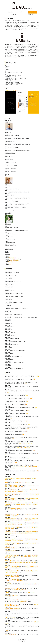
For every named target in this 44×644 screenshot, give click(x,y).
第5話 (23, 562)
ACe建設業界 (8, 584)
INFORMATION (11, 63)
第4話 (19, 562)
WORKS (11, 12)
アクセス (24, 640)
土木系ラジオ (17, 609)
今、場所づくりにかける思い (30, 584)
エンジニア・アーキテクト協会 (12, 514)
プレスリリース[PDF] (27, 443)
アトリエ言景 (12, 259)
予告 (35, 622)
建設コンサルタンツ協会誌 (11, 486)
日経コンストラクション (11, 490)
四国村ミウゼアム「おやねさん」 (23, 482)
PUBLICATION (11, 475)
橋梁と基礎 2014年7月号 (11, 548)
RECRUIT (13, 15)
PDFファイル (31, 593)
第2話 (13, 562)
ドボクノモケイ (24, 601)
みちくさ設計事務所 (15, 260)
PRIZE (8, 373)
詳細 (38, 376)
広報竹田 (7, 593)
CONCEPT (9, 18)
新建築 (7, 482)
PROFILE (33, 12)
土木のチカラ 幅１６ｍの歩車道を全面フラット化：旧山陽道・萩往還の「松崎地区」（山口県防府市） (22, 504)
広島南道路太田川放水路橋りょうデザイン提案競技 (25, 467)
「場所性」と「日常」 (15, 577)
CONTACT (30, 15)
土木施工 (7, 630)
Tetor (11, 264)
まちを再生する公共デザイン (15, 509)
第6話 (26, 562)
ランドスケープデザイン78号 (12, 596)
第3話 (16, 562)
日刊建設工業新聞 (9, 609)
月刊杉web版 (8, 561)
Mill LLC (10, 262)
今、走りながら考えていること (19, 590)
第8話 (32, 562)
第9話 (35, 562)
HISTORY (9, 269)
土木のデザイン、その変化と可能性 (15, 581)
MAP (22, 12)
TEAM (8, 119)
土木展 (7, 536)
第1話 (10, 562)
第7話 (29, 562)
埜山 (13, 258)
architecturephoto (10, 478)
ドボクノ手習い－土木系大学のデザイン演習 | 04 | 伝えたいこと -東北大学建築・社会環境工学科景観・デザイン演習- (22, 557)
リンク (19, 640)
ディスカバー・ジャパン (11, 494)
